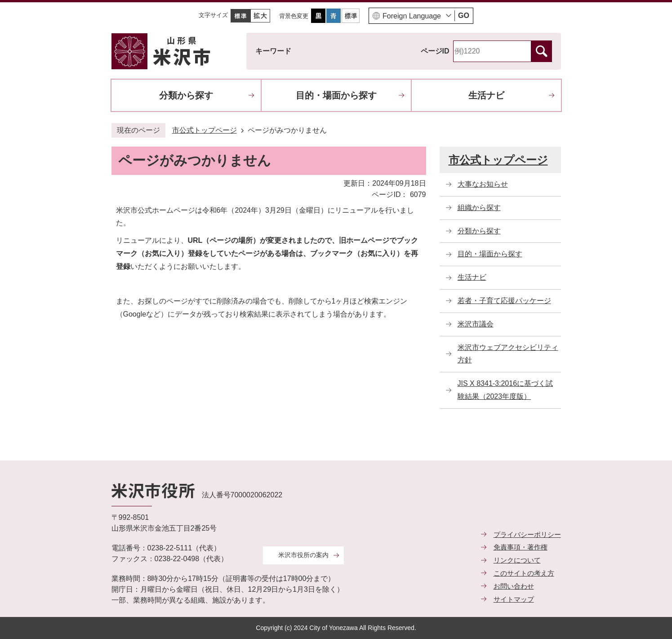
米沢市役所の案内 (303, 555)
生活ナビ (486, 95)
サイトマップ (514, 599)
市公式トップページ (205, 130)
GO (464, 16)
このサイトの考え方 (524, 573)
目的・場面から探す (336, 95)
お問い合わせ (514, 586)
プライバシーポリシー (527, 534)
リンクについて (517, 560)
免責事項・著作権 (521, 547)
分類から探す (186, 95)
